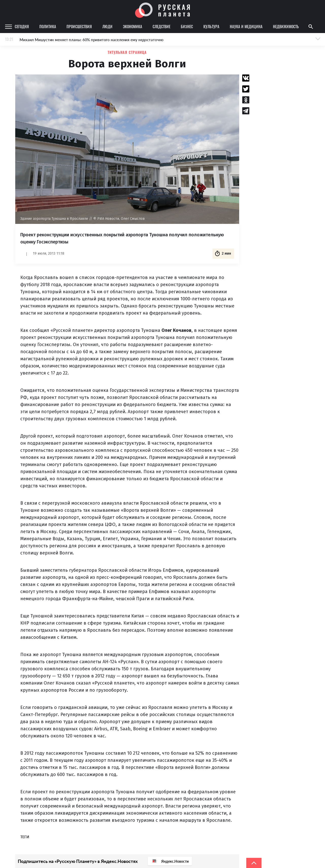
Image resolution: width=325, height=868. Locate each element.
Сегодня (22, 26)
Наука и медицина (246, 26)
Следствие (161, 26)
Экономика (133, 26)
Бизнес (187, 26)
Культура (211, 26)
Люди (107, 26)
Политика (48, 26)
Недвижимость (286, 26)
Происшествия (79, 26)
